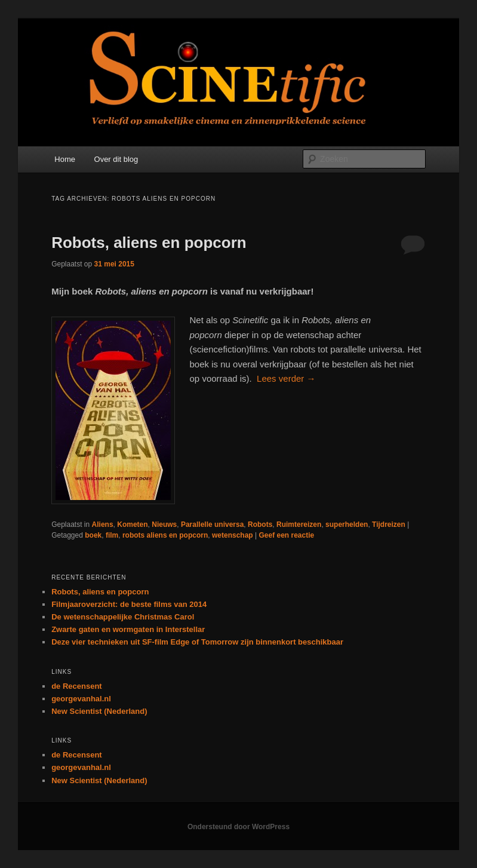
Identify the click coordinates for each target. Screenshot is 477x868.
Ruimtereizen (299, 525)
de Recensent (77, 686)
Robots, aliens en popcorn (149, 243)
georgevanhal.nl (81, 699)
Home (65, 159)
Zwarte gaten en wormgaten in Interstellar (128, 629)
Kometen (132, 525)
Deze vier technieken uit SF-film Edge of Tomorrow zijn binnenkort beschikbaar (197, 642)
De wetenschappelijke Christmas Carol (123, 617)
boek (93, 535)
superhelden (347, 525)
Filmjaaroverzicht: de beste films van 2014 (129, 604)
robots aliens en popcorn (165, 535)
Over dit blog (116, 159)
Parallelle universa (212, 525)
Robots (260, 525)
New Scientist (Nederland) (99, 711)
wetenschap (233, 535)
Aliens (103, 525)
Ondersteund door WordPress (238, 827)
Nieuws (164, 525)
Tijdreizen (389, 525)
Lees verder (286, 378)
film (112, 535)
